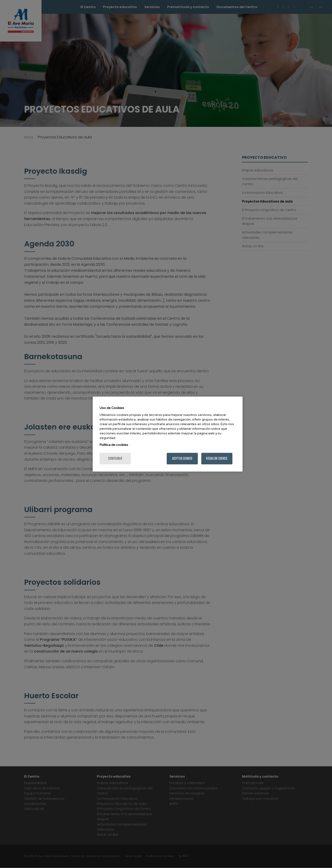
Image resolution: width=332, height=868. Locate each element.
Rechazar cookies (217, 458)
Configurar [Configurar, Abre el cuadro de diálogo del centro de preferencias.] (115, 458)
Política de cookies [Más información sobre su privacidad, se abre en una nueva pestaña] (114, 445)
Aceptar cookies (182, 458)
